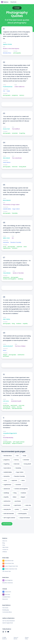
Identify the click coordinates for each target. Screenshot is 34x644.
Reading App (6, 610)
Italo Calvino (7, 319)
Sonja (8, 91)
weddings (20, 279)
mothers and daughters (10, 279)
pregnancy (15, 95)
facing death (22, 167)
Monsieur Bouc (7, 53)
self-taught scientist (19, 442)
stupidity (25, 324)
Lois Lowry (6, 401)
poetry (14, 407)
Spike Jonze (6, 238)
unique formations (17, 443)
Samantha (6, 242)
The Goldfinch (16, 129)
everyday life (7, 407)
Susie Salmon (7, 162)
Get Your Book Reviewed (9, 621)
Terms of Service (16, 638)
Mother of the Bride (18, 273)
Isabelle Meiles (7, 209)
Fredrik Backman (8, 87)
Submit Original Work (8, 623)
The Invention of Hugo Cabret (11, 205)
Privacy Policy (27, 638)
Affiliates (5, 552)
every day (21, 405)
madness (19, 324)
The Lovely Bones (17, 158)
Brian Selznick (7, 200)
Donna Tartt (6, 129)
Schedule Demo (6, 597)
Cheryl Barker (7, 273)
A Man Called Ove (19, 87)
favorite (19, 407)
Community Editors (7, 612)
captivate (19, 247)
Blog (4, 543)
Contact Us (5, 550)
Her (13, 238)
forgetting (22, 133)
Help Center (5, 547)
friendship (15, 213)
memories (15, 167)
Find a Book (5, 608)
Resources (5, 599)
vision (25, 247)
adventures (6, 277)
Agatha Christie (7, 44)
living (13, 324)
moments (15, 248)
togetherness (7, 248)
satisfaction (21, 355)
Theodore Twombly (16, 242)
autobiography (7, 442)
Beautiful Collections (8, 583)
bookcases (6, 405)
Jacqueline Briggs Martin (10, 433)
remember (15, 133)
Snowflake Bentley (8, 438)
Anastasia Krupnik (16, 401)
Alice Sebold (6, 158)
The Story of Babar (20, 346)
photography (17, 53)
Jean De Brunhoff (8, 346)
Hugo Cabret (16, 209)
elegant (5, 355)
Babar (5, 350)
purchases (6, 356)
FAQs (4, 545)
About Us (5, 541)
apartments (14, 405)
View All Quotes (7, 524)
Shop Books (13, 2)
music (5, 247)
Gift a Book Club (7, 571)
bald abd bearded (17, 408)
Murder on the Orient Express (11, 49)
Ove (4, 91)
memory (22, 95)
